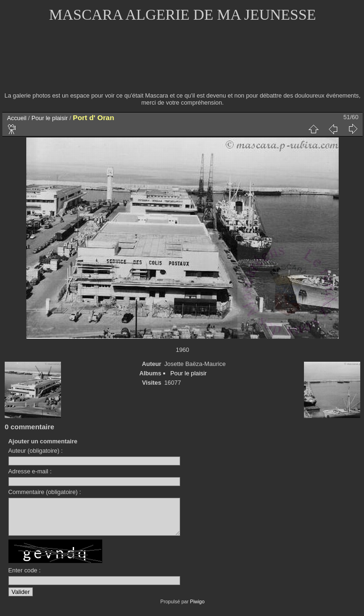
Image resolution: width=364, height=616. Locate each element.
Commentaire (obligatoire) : (45, 492)
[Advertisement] (182, 63)
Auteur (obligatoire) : (36, 451)
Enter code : (25, 577)
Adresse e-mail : (30, 471)
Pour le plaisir (50, 118)
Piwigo (197, 608)
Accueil (17, 118)
